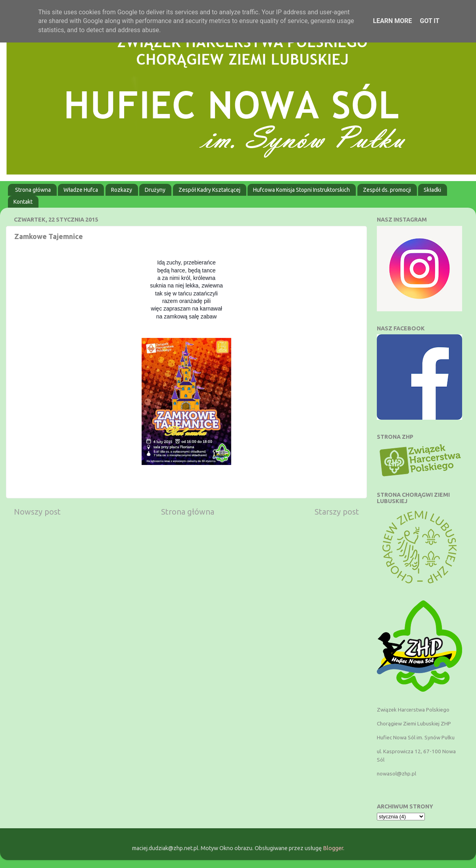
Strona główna (33, 190)
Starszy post (337, 512)
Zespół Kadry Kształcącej (209, 190)
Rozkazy (122, 190)
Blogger (333, 848)
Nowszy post (37, 512)
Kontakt (23, 202)
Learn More (392, 21)
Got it (429, 21)
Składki (432, 190)
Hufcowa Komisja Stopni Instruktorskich (301, 190)
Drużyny (155, 190)
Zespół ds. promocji (387, 190)
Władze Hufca (81, 190)
